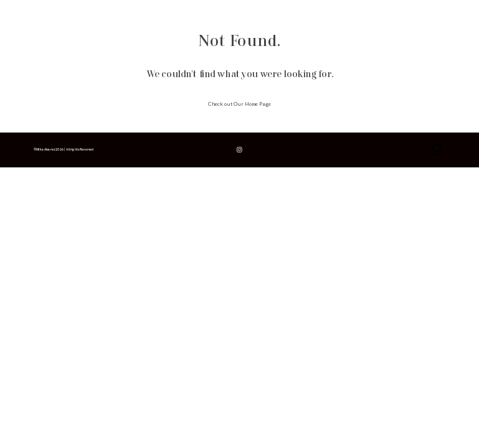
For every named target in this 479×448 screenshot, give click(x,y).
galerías (115, 17)
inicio (40, 17)
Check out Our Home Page (239, 104)
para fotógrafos (153, 17)
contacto (191, 17)
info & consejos (76, 17)
